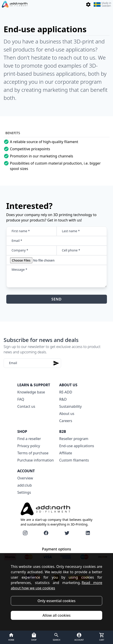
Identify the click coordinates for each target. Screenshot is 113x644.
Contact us (26, 406)
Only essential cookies (56, 601)
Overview (25, 478)
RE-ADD (66, 392)
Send (56, 299)
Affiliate (66, 453)
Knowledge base (31, 392)
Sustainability (71, 406)
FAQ (21, 399)
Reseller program (74, 439)
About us (67, 414)
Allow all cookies (56, 615)
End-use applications (77, 446)
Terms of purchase (33, 453)
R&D (63, 399)
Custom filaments (74, 460)
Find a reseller (29, 439)
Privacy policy (29, 446)
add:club (24, 485)
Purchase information (35, 460)
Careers (66, 421)
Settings (24, 492)
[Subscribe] (56, 363)
